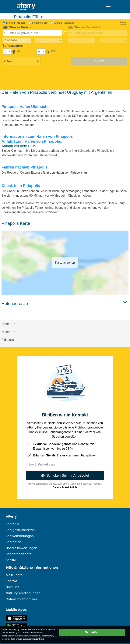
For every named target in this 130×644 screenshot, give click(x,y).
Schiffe (11, 560)
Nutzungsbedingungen (23, 593)
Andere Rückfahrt (64, 23)
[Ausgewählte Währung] (22, 61)
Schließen (92, 632)
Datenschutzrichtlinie (65, 487)
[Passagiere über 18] (7, 52)
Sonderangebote (19, 554)
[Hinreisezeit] (49, 41)
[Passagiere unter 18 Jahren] (41, 52)
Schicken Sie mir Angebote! (65, 476)
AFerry (11, 516)
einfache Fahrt (40, 23)
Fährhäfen (14, 542)
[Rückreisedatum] (82, 40)
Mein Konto (14, 575)
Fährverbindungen (20, 536)
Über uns (13, 587)
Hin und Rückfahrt (16, 23)
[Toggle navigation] (108, 6)
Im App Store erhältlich (16, 618)
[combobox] (33, 33)
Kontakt (12, 581)
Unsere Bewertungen (22, 548)
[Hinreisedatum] (17, 40)
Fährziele (12, 524)
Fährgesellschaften (20, 530)
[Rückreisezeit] (114, 41)
